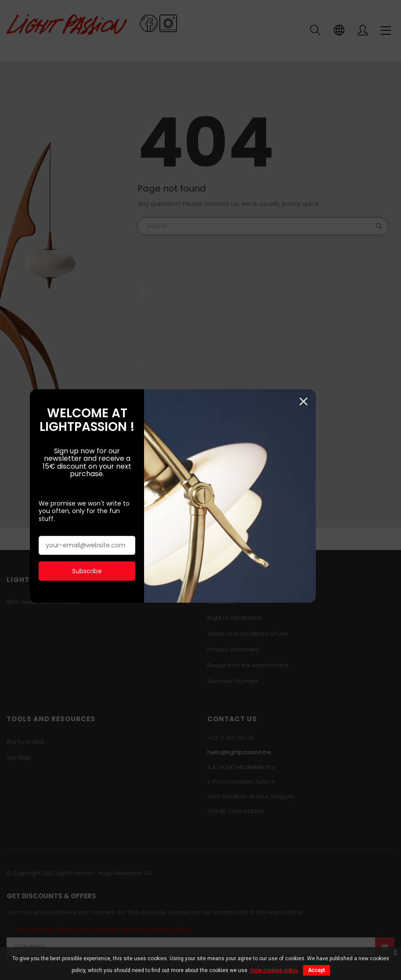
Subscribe (95, 555)
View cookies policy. (274, 970)
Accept (316, 970)
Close (364, 401)
